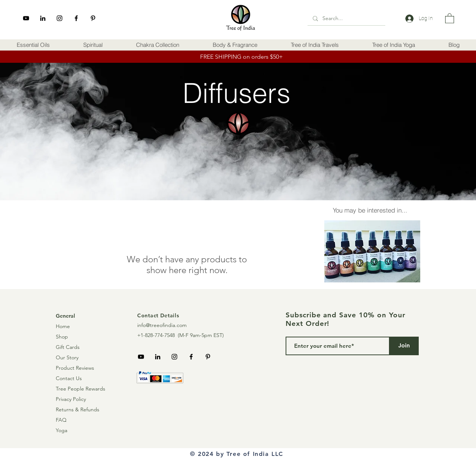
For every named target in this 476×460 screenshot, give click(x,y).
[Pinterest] (93, 18)
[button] (33, 45)
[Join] (404, 346)
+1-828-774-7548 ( (158, 335)
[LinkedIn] (43, 18)
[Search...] (346, 18)
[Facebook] (76, 18)
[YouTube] (26, 18)
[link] (450, 18)
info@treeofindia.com (162, 325)
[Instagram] (59, 18)
